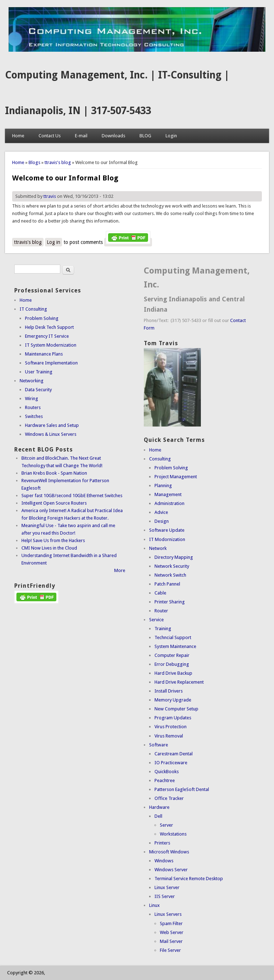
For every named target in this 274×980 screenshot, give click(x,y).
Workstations (173, 834)
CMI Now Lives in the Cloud (49, 548)
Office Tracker (169, 798)
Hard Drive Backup (173, 673)
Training (163, 629)
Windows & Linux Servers (51, 434)
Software (159, 745)
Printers (162, 843)
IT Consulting (33, 309)
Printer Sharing (170, 602)
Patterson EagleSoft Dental (182, 789)
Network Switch (170, 575)
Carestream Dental (174, 754)
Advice (161, 512)
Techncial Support (173, 637)
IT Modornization (167, 539)
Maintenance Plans (44, 354)
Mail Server (171, 941)
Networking (32, 381)
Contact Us (50, 136)
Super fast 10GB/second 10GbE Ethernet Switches (72, 496)
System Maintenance (175, 646)
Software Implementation (51, 363)
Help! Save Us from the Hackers (53, 540)
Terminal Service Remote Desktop (189, 879)
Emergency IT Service (47, 336)
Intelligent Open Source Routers (54, 503)
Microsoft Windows (169, 852)
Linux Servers (168, 914)
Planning (163, 486)
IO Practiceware (171, 763)
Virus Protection (171, 727)
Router (161, 611)
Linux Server (167, 887)
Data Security (38, 390)
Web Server (172, 932)
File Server (170, 950)
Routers (33, 407)
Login (171, 136)
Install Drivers (169, 691)
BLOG (145, 136)
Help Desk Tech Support (49, 327)
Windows (164, 861)
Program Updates (173, 718)
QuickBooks (167, 772)
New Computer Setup (176, 709)
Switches (34, 416)
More (120, 570)
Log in (54, 242)
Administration (169, 503)
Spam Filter (171, 923)
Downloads (113, 136)
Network (158, 548)
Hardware (159, 807)
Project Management (176, 477)
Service (156, 620)
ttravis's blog (58, 162)
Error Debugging (172, 664)
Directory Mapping (174, 557)
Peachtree (165, 780)
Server (166, 825)
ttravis (50, 196)
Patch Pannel (167, 584)
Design (162, 521)
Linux (154, 905)
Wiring (32, 399)
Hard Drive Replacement (179, 682)
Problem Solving (42, 318)
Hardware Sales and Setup (52, 425)
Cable (160, 593)
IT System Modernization (51, 345)
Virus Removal (169, 736)
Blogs (34, 162)
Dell (158, 816)
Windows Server (171, 870)
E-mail (81, 136)
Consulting (160, 459)
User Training (39, 372)
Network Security (172, 566)
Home (18, 136)
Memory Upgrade (173, 700)
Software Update (167, 530)
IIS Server (165, 896)
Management (168, 494)
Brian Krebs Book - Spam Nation (54, 473)
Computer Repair (172, 655)
